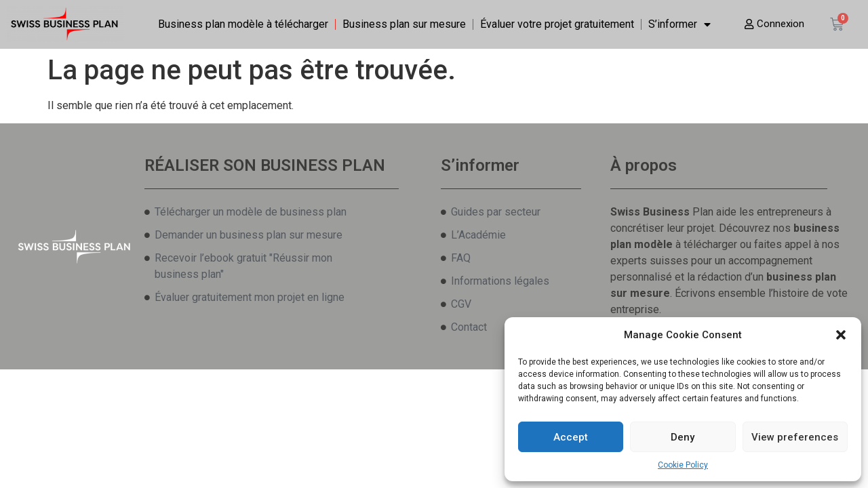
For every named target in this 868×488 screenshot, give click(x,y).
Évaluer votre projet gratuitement (557, 24)
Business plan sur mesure (404, 24)
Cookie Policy (683, 465)
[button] (841, 335)
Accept (571, 437)
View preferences (795, 437)
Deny (683, 437)
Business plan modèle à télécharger (243, 24)
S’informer (679, 24)
